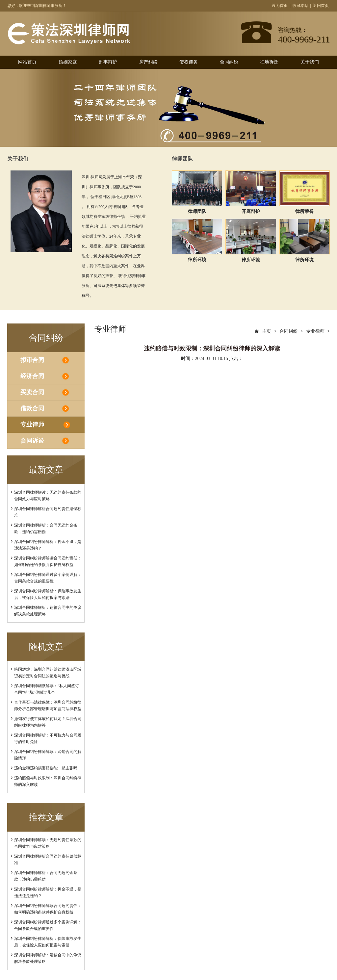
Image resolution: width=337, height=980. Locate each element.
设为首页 (280, 6)
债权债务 (189, 62)
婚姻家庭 (68, 62)
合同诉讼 (32, 441)
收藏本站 (300, 6)
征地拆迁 (269, 62)
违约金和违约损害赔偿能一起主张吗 (46, 768)
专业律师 (32, 425)
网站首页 (27, 62)
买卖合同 (32, 392)
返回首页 (321, 6)
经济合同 (32, 376)
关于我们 (310, 62)
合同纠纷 (229, 62)
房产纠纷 (148, 62)
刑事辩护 (108, 62)
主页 (267, 331)
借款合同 (32, 408)
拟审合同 (32, 360)
